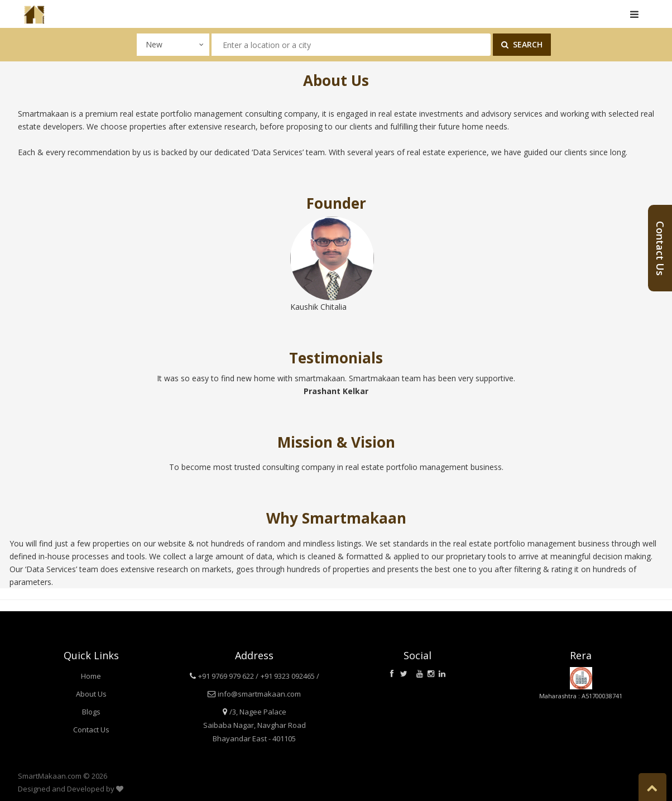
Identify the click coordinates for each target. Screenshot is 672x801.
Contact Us (91, 730)
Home (91, 676)
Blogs (91, 712)
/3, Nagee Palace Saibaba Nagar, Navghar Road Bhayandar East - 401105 (255, 725)
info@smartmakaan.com (259, 694)
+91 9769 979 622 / (228, 676)
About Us (91, 694)
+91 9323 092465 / (290, 676)
